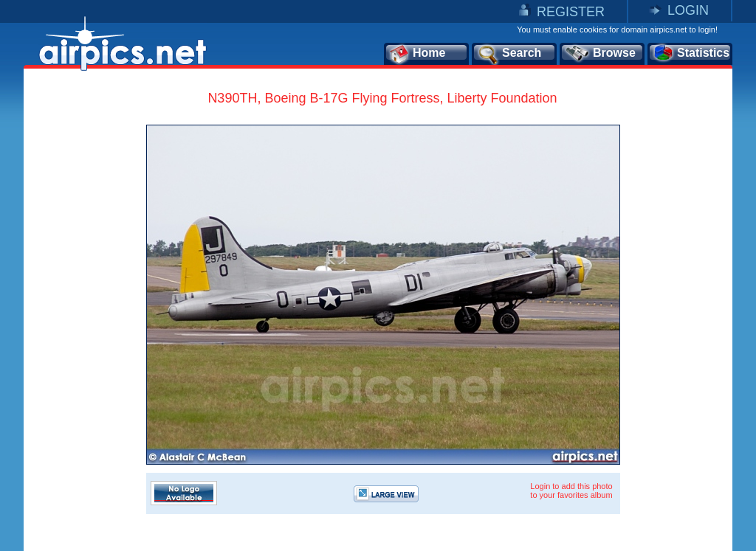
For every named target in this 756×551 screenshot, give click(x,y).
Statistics (691, 54)
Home (417, 54)
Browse (600, 54)
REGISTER (571, 12)
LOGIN (688, 10)
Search (509, 54)
